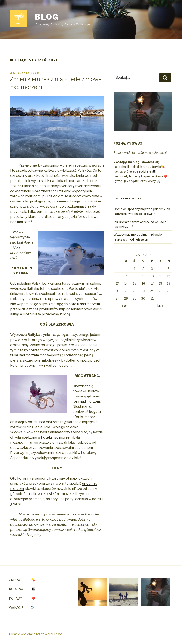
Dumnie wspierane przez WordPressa (36, 634)
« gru (125, 306)
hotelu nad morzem (84, 304)
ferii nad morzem (86, 401)
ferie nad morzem (25, 355)
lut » (160, 306)
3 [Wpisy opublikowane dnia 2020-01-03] (152, 269)
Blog (47, 17)
